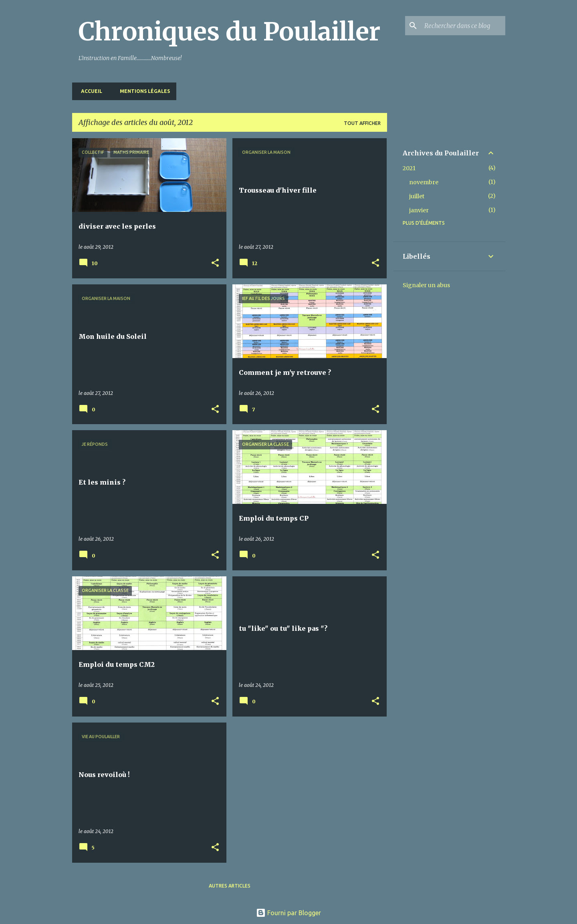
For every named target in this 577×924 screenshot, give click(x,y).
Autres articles (230, 886)
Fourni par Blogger (288, 913)
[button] (215, 263)
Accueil (89, 91)
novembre (424, 182)
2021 (409, 168)
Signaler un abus (426, 285)
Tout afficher (362, 123)
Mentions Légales (142, 91)
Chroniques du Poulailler (230, 32)
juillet (417, 196)
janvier (419, 210)
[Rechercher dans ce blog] (463, 26)
